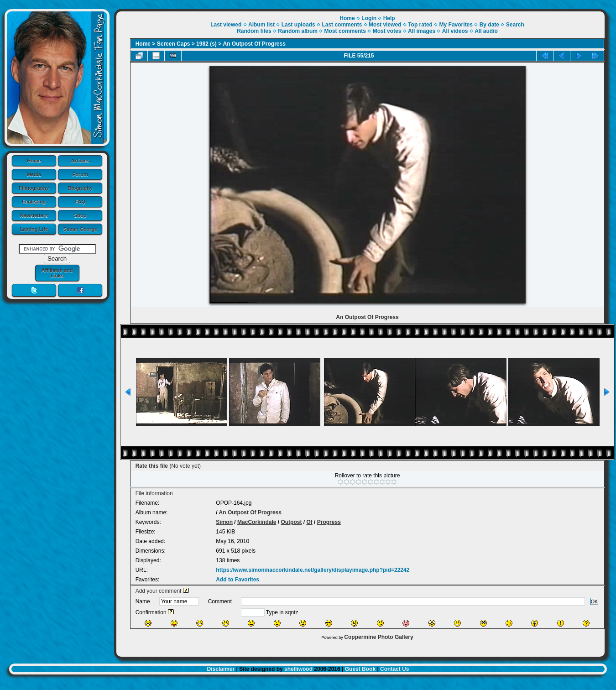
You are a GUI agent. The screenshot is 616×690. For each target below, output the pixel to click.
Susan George (80, 229)
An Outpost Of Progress (254, 44)
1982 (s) (206, 44)
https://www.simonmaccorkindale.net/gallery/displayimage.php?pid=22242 (313, 570)
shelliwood (298, 669)
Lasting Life (34, 229)
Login (369, 18)
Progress (329, 522)
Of (309, 522)
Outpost (291, 522)
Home (34, 161)
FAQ (80, 202)
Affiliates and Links (57, 273)
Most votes (387, 31)
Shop (80, 215)
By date (489, 25)
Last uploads (298, 25)
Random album (298, 31)
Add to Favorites (238, 580)
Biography (80, 188)
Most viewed (385, 25)
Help (389, 18)
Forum (80, 174)
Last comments (342, 25)
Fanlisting (34, 202)
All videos (455, 31)
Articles (80, 161)
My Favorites (456, 25)
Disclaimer (221, 669)
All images (422, 31)
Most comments (345, 31)
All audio (486, 31)
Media (34, 174)
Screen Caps (174, 44)
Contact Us (394, 669)
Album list (261, 25)
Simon (224, 522)
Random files (254, 31)
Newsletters (34, 215)
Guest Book (360, 669)
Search (515, 25)
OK (595, 601)
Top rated (420, 25)
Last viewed (226, 25)
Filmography (34, 188)
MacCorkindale (257, 522)
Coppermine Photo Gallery (378, 637)
